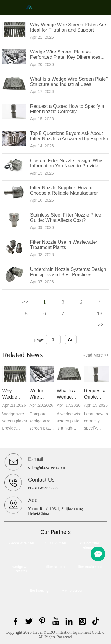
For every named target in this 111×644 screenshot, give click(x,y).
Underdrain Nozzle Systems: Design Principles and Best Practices (68, 272)
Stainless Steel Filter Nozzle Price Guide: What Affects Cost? (66, 218)
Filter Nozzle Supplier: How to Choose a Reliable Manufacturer (64, 190)
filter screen (55, 567)
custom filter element (90, 545)
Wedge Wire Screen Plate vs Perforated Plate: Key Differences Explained (65, 57)
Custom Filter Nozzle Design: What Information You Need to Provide (67, 163)
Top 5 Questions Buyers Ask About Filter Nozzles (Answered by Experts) (69, 136)
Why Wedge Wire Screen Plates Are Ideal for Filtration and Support (68, 27)
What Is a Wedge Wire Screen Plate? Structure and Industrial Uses (69, 82)
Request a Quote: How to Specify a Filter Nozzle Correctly (67, 109)
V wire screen (73, 591)
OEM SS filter (55, 543)
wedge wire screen (21, 569)
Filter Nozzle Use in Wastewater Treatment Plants (64, 245)
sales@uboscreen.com (46, 467)
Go (71, 340)
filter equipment (89, 567)
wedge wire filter (21, 543)
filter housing (38, 591)
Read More (95, 355)
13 (100, 314)
